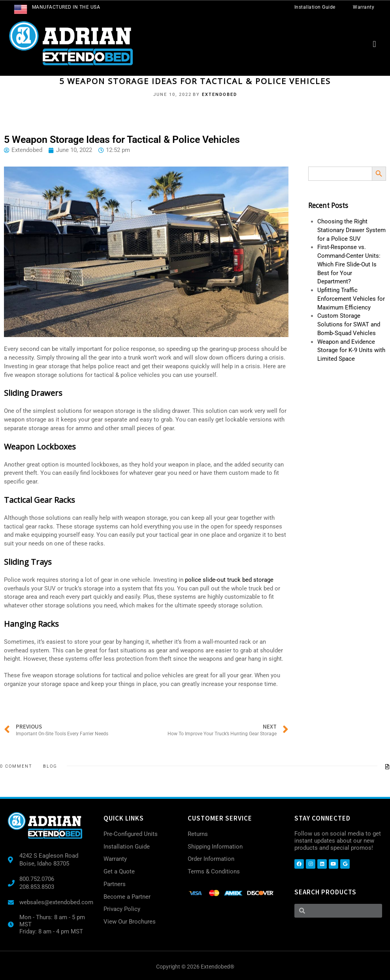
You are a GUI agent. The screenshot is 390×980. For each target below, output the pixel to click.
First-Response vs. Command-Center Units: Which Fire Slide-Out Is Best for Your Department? (349, 264)
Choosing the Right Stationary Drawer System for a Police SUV (351, 230)
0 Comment (16, 766)
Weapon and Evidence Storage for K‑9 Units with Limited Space (351, 350)
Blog (50, 766)
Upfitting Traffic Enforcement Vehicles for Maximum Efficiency (351, 299)
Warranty (364, 7)
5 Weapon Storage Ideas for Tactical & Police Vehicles (195, 81)
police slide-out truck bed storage (229, 580)
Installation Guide (315, 7)
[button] (374, 44)
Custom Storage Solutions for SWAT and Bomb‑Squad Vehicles (349, 324)
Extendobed (219, 94)
